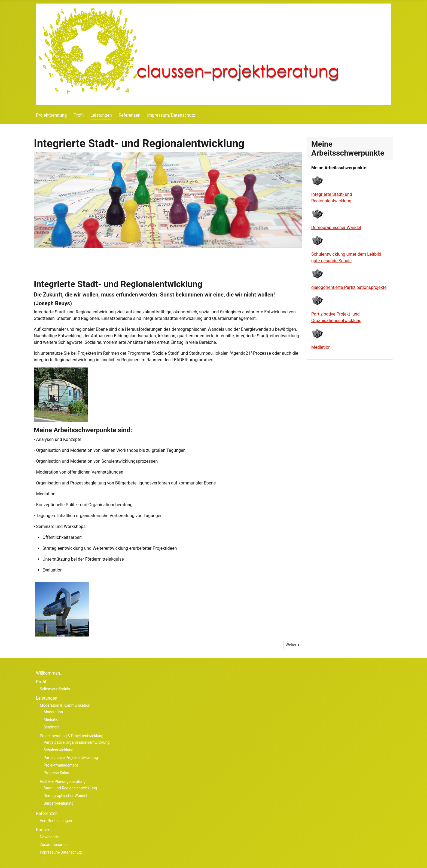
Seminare (52, 727)
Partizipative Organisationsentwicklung (77, 742)
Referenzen (129, 115)
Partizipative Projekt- (331, 314)
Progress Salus (56, 773)
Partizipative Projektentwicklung (71, 758)
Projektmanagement (61, 765)
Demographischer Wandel (336, 228)
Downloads (49, 837)
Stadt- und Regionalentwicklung (70, 788)
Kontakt (43, 830)
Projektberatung (51, 115)
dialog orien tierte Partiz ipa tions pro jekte (349, 287)
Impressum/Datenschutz (171, 115)
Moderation (53, 712)
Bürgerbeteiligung (59, 803)
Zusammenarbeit (54, 845)
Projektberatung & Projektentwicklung (71, 736)
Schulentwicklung (58, 750)
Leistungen (101, 115)
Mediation (321, 347)
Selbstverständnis (55, 689)
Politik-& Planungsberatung (63, 781)
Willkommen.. (49, 673)
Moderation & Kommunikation (65, 705)
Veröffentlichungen (56, 821)
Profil (79, 115)
